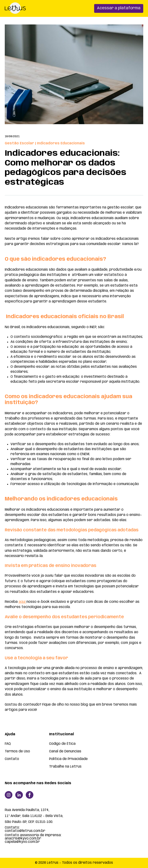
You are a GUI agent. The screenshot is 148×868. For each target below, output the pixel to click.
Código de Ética (62, 744)
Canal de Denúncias (65, 751)
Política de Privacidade (68, 759)
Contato (12, 759)
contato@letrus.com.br (25, 831)
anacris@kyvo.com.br (23, 839)
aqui (23, 602)
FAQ (8, 744)
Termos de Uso (17, 751)
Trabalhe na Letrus (65, 767)
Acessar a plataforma (119, 8)
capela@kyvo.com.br (22, 842)
